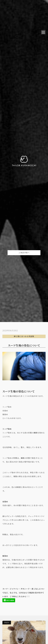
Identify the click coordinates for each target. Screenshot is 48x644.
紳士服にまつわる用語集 (24, 336)
